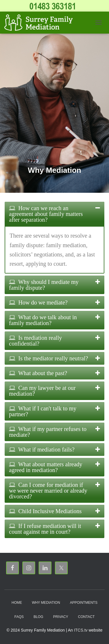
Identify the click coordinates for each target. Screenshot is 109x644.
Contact (86, 617)
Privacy (61, 617)
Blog (38, 617)
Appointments (84, 603)
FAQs (19, 617)
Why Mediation (46, 603)
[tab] (54, 214)
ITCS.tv (81, 630)
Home (17, 603)
